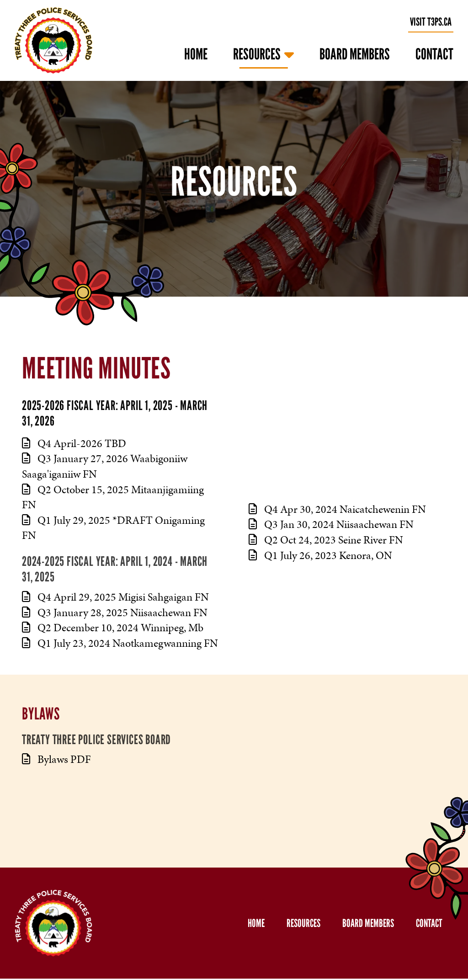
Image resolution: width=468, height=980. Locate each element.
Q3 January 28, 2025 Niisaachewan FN (115, 612)
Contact (434, 54)
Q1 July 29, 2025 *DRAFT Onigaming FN (113, 528)
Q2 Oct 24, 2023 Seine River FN (326, 540)
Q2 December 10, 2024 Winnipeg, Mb (113, 628)
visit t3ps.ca (431, 22)
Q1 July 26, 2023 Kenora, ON (320, 555)
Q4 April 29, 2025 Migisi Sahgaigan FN (115, 597)
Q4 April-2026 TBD (74, 443)
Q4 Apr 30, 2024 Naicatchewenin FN (337, 509)
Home (196, 54)
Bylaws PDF (56, 759)
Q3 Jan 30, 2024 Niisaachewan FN (331, 524)
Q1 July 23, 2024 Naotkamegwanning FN (120, 643)
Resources (257, 54)
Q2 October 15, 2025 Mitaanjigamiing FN (113, 497)
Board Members (355, 54)
